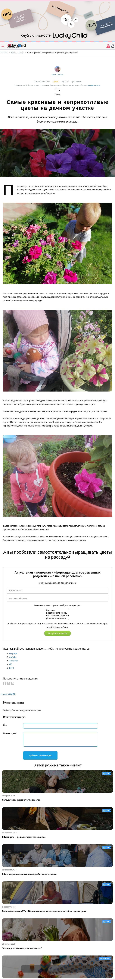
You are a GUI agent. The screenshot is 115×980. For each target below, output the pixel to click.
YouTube (13, 657)
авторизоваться (94, 85)
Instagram (13, 661)
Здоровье (57, 610)
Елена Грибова (58, 75)
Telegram (13, 654)
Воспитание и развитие (57, 616)
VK (10, 664)
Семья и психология (57, 618)
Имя (5, 725)
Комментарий (10, 733)
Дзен (11, 668)
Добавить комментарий (40, 755)
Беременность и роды (57, 613)
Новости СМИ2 (8, 694)
